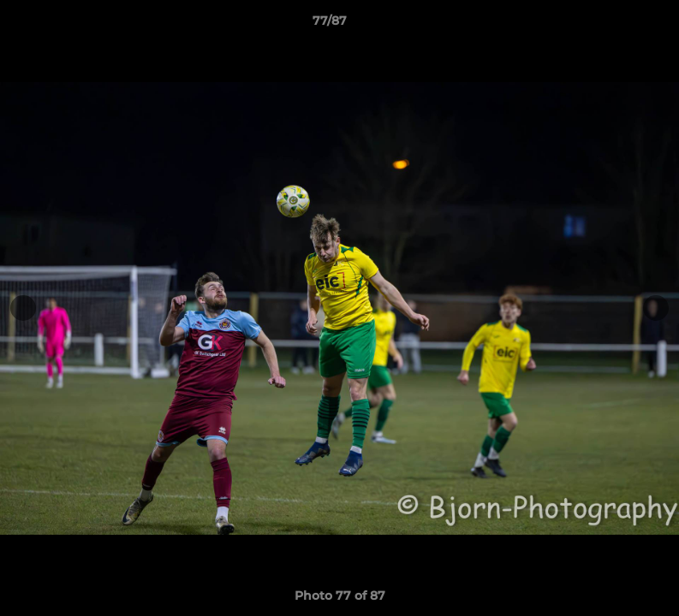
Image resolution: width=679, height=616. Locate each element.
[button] (607, 25)
